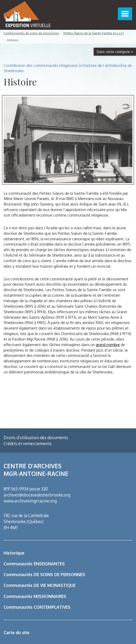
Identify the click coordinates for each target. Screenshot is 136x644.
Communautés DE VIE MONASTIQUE (40, 585)
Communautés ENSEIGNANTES (34, 564)
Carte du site (16, 632)
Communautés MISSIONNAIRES (35, 596)
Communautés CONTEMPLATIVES (37, 607)
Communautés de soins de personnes (31, 33)
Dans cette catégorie (115, 52)
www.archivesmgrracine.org (30, 501)
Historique (14, 553)
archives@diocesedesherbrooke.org (37, 495)
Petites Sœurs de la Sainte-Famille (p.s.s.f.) (94, 33)
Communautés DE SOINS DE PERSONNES (44, 574)
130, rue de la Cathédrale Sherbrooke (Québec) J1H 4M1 (26, 521)
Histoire (13, 40)
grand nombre (108, 345)
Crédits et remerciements (28, 443)
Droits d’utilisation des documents (36, 437)
